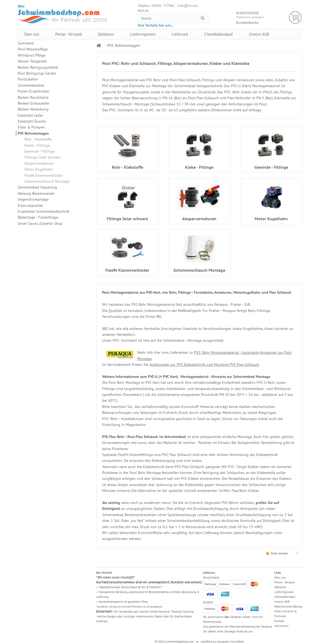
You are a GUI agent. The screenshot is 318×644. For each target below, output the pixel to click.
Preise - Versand (69, 34)
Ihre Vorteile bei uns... (156, 25)
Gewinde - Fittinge (39, 151)
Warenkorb (295, 18)
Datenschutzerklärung (288, 606)
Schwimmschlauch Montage (47, 181)
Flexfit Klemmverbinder (44, 175)
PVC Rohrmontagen (33, 133)
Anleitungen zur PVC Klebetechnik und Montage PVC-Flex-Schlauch (204, 365)
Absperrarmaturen (39, 163)
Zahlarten (106, 34)
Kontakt (279, 621)
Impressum (281, 626)
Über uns (32, 34)
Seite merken (279, 553)
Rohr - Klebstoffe (38, 139)
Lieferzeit (180, 34)
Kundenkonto (247, 23)
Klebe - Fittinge (37, 145)
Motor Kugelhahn (39, 169)
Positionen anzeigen (250, 17)
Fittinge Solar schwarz (42, 157)
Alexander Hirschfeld (230, 642)
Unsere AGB (259, 34)
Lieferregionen (143, 34)
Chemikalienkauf (219, 34)
